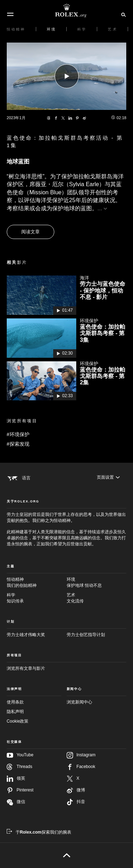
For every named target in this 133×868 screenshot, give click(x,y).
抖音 (76, 802)
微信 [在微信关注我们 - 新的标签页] (16, 802)
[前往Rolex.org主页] (67, 11)
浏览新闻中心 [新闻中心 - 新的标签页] (79, 702)
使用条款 (15, 702)
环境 (97, 583)
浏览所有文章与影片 (26, 668)
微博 (76, 790)
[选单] (10, 15)
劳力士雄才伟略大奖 (26, 635)
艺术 (97, 598)
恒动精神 (37, 583)
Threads (20, 767)
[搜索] (123, 14)
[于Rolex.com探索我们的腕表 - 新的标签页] (39, 832)
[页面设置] (108, 477)
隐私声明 (15, 712)
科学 (37, 598)
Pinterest (20, 790)
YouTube (20, 755)
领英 (16, 779)
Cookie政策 (18, 721)
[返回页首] (66, 855)
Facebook (81, 767)
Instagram (81, 755)
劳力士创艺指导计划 (86, 635)
